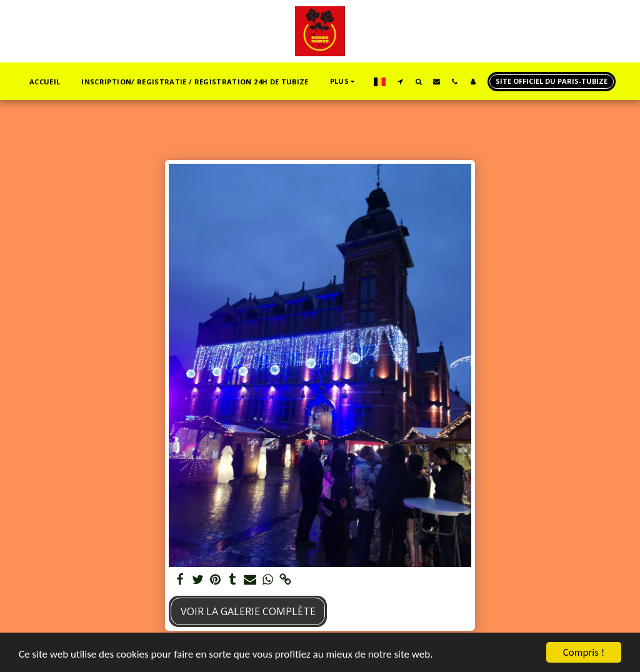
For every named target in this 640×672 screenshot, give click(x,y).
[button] (400, 81)
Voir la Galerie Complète (248, 611)
